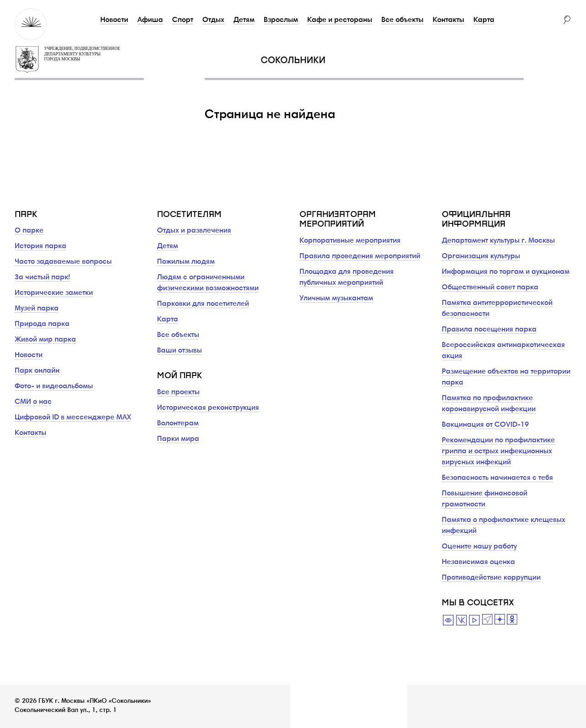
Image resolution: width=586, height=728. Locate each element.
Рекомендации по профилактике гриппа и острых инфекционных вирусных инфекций (498, 451)
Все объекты (402, 20)
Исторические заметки (54, 293)
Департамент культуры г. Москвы (498, 241)
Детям (244, 20)
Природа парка (42, 324)
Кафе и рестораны (340, 20)
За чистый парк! (42, 277)
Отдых (213, 20)
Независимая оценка (478, 562)
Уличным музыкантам (336, 299)
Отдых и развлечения (194, 231)
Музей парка (37, 309)
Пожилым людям (186, 262)
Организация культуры (481, 256)
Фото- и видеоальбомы (54, 386)
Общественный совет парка (490, 288)
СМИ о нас (33, 402)
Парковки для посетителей (203, 304)
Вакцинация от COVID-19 (485, 425)
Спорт (183, 20)
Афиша (150, 20)
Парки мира (178, 439)
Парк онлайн (37, 371)
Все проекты (178, 392)
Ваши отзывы (179, 351)
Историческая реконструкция (208, 408)
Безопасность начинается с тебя (497, 478)
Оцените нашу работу (479, 547)
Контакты (448, 20)
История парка (41, 246)
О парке (29, 231)
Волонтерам (178, 424)
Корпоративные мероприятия (350, 241)
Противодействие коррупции (491, 578)
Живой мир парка (45, 340)
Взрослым (281, 20)
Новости (114, 20)
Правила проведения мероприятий (360, 256)
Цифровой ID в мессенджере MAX (73, 418)
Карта (484, 20)
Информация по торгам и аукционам (506, 272)
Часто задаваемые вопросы (63, 262)
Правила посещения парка (489, 330)
